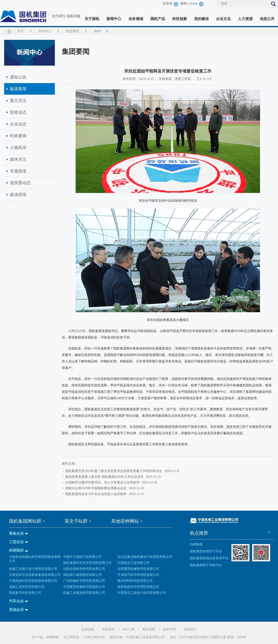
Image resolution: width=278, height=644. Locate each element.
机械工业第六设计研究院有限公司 (33, 569)
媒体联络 (18, 195)
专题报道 (18, 171)
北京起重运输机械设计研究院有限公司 (145, 557)
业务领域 (136, 19)
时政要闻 (18, 136)
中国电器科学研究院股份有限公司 (33, 581)
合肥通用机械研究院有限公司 (138, 569)
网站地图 (149, 629)
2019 (97, 31)
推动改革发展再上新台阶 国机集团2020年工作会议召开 (105, 477)
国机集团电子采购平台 (206, 565)
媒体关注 (18, 159)
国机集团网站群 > (27, 521)
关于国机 (92, 19)
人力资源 (245, 19)
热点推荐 (199, 533)
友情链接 (88, 629)
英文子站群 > (78, 521)
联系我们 (190, 629)
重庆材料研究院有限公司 (135, 581)
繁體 (183, 4)
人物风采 (18, 148)
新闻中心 (114, 19)
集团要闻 (73, 31)
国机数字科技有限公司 (25, 593)
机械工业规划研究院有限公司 (84, 593)
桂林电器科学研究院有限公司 (138, 587)
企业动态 (18, 124)
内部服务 (108, 629)
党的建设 (201, 19)
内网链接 (196, 544)
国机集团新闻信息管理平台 (209, 558)
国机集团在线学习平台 (206, 551)
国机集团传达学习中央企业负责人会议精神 (97, 494)
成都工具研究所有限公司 (27, 587)
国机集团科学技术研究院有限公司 (87, 563)
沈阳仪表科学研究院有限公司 (84, 569)
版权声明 (170, 629)
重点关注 (18, 101)
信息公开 (267, 19)
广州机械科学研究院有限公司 (84, 581)
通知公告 (18, 77)
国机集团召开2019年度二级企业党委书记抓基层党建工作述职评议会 (114, 471)
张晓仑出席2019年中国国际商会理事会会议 (97, 488)
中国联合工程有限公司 (133, 563)
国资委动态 (20, 183)
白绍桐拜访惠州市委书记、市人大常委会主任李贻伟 (103, 482)
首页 (21, 31)
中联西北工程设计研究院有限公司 (142, 593)
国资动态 (18, 112)
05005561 (53, 637)
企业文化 (223, 19)
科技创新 (180, 19)
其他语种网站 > (127, 521)
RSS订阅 (129, 629)
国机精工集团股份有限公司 (83, 575)
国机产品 (158, 19)
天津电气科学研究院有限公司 (138, 575)
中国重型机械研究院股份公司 (84, 587)
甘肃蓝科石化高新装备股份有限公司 (35, 575)
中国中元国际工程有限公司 (83, 557)
